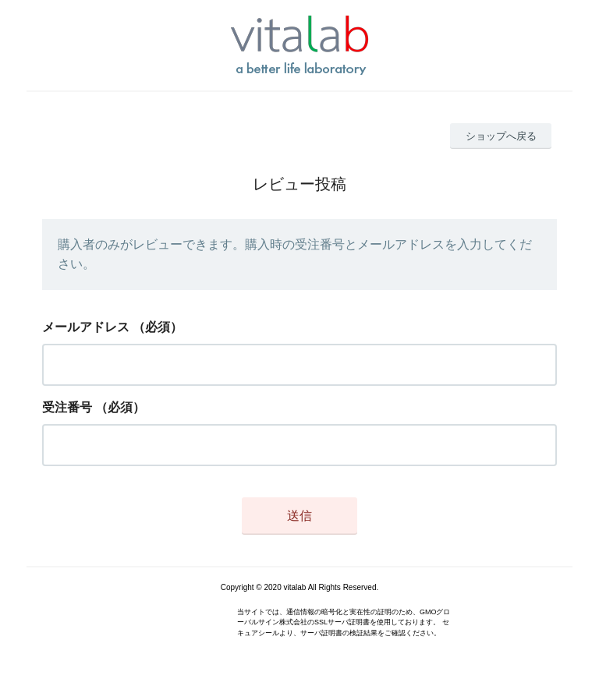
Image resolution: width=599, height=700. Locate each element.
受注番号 (67, 407)
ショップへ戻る (501, 136)
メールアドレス (86, 327)
